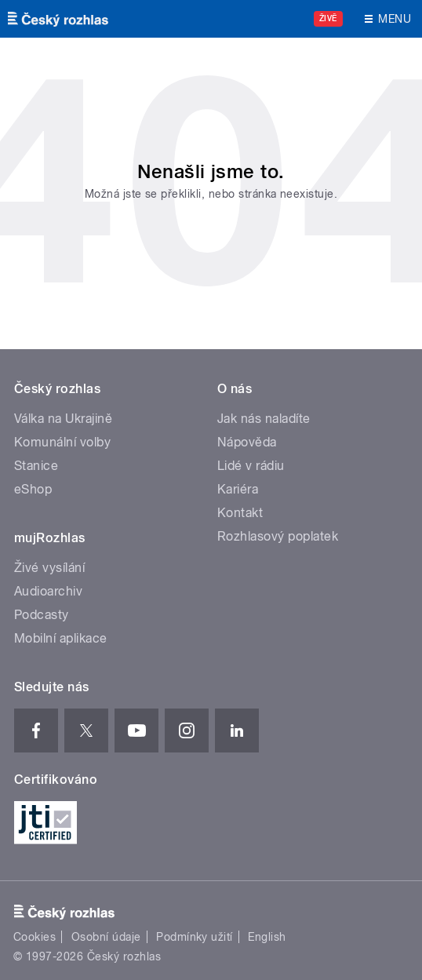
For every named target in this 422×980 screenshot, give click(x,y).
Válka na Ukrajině (63, 419)
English (267, 937)
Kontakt (240, 513)
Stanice (36, 466)
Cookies (35, 937)
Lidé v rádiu (251, 466)
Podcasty (42, 615)
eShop (33, 489)
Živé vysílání (49, 568)
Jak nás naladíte (264, 419)
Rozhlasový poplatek (278, 536)
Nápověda (247, 442)
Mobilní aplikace (61, 638)
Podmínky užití (195, 937)
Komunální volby (62, 442)
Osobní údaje (106, 937)
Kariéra (238, 489)
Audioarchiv (48, 591)
